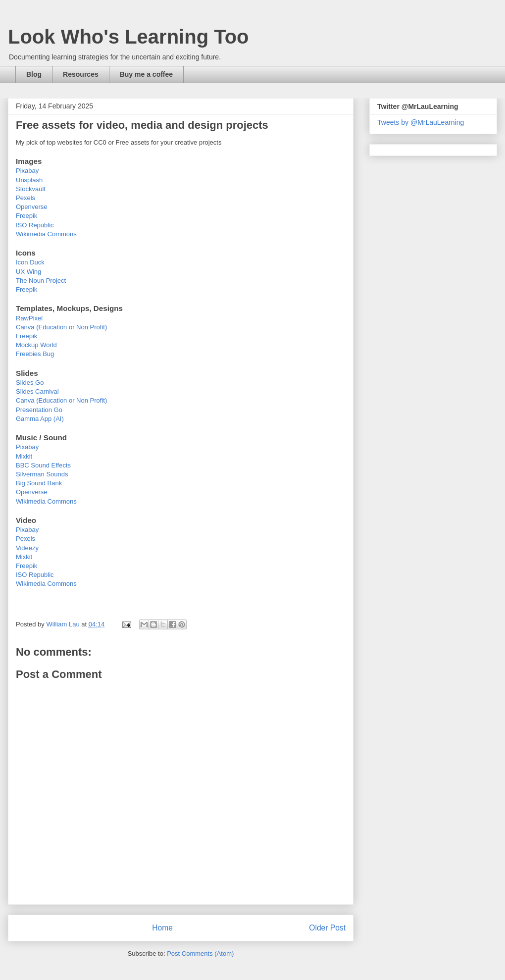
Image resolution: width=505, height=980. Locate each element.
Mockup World (36, 345)
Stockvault (31, 189)
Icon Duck (30, 262)
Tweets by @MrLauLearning (421, 122)
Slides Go (30, 383)
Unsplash (29, 180)
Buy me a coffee (146, 74)
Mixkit (24, 456)
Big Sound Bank (39, 483)
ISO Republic (35, 225)
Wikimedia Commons (46, 234)
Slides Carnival (37, 391)
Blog (34, 74)
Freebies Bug (35, 354)
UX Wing (28, 272)
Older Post (327, 928)
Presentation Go (39, 410)
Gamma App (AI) (40, 419)
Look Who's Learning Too (128, 37)
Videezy (27, 548)
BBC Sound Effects (43, 465)
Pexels (25, 198)
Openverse (32, 207)
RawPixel (29, 318)
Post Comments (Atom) (200, 954)
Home (162, 928)
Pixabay (27, 171)
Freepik (26, 216)
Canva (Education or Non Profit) (61, 327)
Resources (81, 74)
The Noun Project (41, 281)
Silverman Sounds (42, 474)
